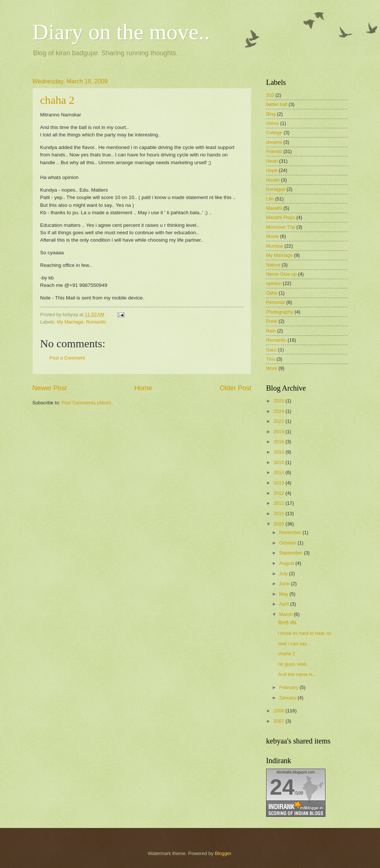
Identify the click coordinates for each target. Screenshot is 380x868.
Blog (271, 114)
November (291, 532)
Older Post (235, 388)
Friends (274, 151)
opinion (274, 283)
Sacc (271, 350)
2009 (279, 524)
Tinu (271, 359)
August (287, 563)
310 (270, 95)
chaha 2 (57, 100)
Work (272, 368)
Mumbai (275, 246)
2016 (279, 452)
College (274, 132)
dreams (274, 142)
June (285, 584)
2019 (279, 432)
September (291, 553)
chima (272, 123)
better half (277, 104)
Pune (272, 321)
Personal (276, 302)
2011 (279, 503)
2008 (279, 711)
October (288, 543)
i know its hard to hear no (305, 633)
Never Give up (281, 274)
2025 (279, 401)
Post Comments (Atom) (86, 403)
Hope (272, 170)
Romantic (96, 322)
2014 (279, 472)
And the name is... (297, 674)
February (289, 687)
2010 (279, 513)
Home (143, 388)
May (284, 594)
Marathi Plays (281, 217)
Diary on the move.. (121, 32)
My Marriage (70, 322)
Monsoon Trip (281, 227)
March (286, 614)
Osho (272, 293)
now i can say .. (294, 644)
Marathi (274, 208)
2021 (279, 421)
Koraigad (276, 189)
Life (270, 199)
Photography (280, 312)
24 (282, 787)
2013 (279, 483)
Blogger (223, 853)
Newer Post (50, 388)
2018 (279, 442)
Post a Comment (67, 358)
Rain (271, 331)
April (284, 604)
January (288, 698)
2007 (279, 721)
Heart (272, 161)
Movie (272, 236)
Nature (273, 265)
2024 (279, 411)
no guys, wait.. (293, 664)
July (284, 574)
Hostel (273, 180)
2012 (279, 493)
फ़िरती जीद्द (287, 623)
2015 (279, 462)
